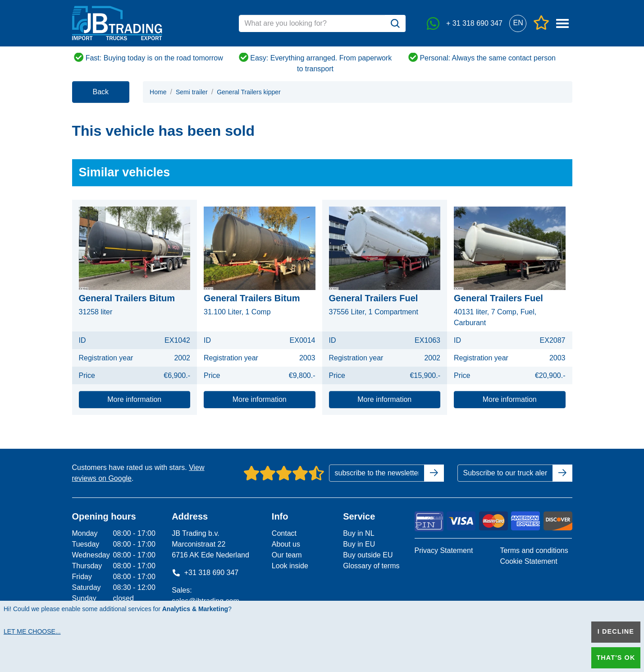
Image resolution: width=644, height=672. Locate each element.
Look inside (290, 566)
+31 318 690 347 (205, 573)
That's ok (616, 658)
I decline (616, 631)
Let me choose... (32, 631)
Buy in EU (359, 544)
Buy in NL (359, 533)
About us (286, 544)
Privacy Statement (444, 550)
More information (134, 399)
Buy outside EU (368, 555)
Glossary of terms (371, 566)
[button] (518, 23)
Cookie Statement (528, 561)
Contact (284, 533)
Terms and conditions (534, 550)
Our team (287, 555)
